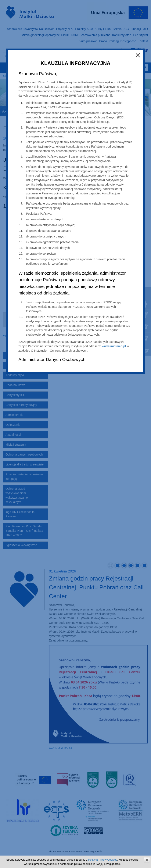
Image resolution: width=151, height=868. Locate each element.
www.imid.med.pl (114, 346)
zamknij (147, 860)
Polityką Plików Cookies (103, 860)
